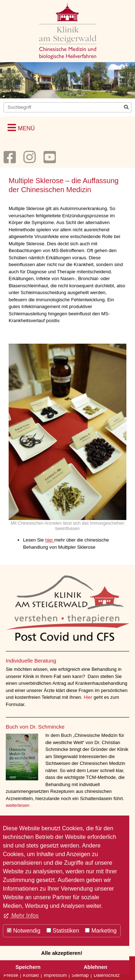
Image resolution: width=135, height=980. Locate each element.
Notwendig (24, 931)
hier (49, 540)
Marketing (101, 931)
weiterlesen (18, 805)
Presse (11, 975)
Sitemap (80, 975)
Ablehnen (95, 967)
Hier (89, 697)
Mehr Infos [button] (24, 916)
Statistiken (63, 931)
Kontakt (31, 975)
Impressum (55, 975)
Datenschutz (107, 975)
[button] (21, 128)
